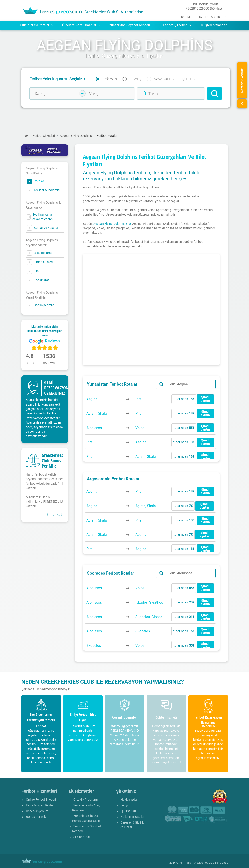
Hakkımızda (129, 800)
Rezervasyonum (37, 811)
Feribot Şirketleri (44, 136)
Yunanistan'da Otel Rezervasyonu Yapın (86, 818)
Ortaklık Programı (85, 800)
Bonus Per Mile (36, 817)
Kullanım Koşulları (133, 817)
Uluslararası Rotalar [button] (37, 25)
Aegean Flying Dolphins (76, 136)
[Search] (215, 93)
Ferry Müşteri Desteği (41, 805)
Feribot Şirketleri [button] (177, 25)
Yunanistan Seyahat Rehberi (87, 829)
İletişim (125, 805)
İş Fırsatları (128, 811)
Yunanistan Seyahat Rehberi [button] (132, 25)
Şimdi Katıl (55, 515)
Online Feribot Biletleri (41, 800)
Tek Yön (110, 79)
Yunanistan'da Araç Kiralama (86, 808)
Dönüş (135, 79)
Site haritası (81, 837)
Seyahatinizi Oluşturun (174, 79)
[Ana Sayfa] (26, 136)
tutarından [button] (184, 399)
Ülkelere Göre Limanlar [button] (81, 25)
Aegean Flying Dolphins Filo (112, 224)
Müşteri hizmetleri (214, 25)
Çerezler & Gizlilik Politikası (132, 825)
